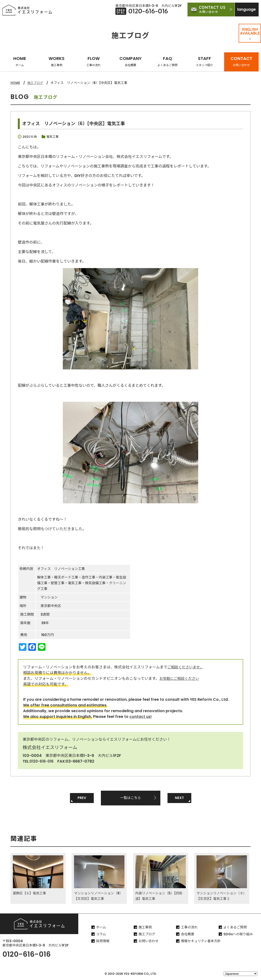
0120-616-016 (43, 761)
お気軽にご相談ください (180, 678)
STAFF (204, 61)
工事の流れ (189, 928)
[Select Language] (241, 974)
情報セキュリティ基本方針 (201, 942)
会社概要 (187, 935)
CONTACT (241, 61)
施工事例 (145, 928)
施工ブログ (36, 83)
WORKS (57, 61)
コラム (101, 935)
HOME (20, 61)
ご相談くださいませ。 (186, 667)
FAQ (167, 61)
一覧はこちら (130, 798)
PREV (82, 798)
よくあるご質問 (235, 928)
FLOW (94, 61)
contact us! (141, 716)
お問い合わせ (148, 942)
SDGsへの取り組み (238, 935)
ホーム (101, 928)
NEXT (179, 798)
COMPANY (130, 61)
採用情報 (103, 942)
